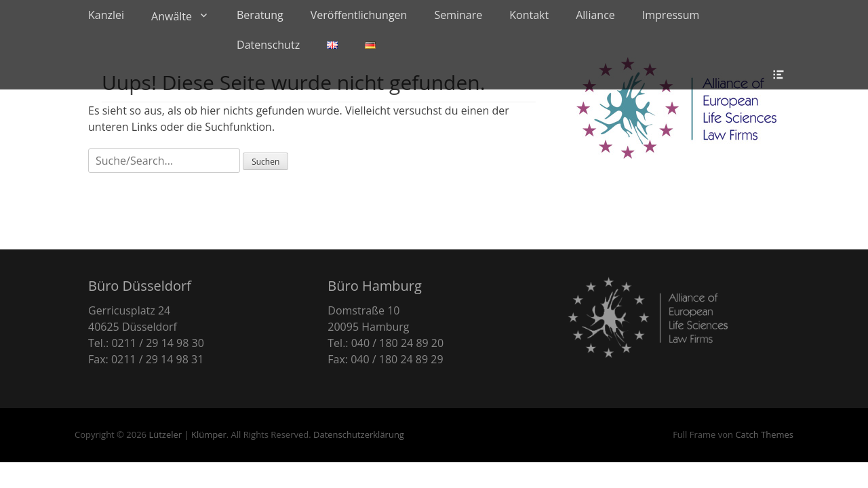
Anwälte (172, 16)
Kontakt (529, 15)
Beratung (260, 15)
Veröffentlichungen (359, 15)
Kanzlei (106, 15)
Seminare (458, 15)
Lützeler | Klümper (187, 434)
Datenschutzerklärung (359, 434)
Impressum (671, 15)
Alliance (595, 15)
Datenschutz (268, 45)
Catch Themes (764, 434)
